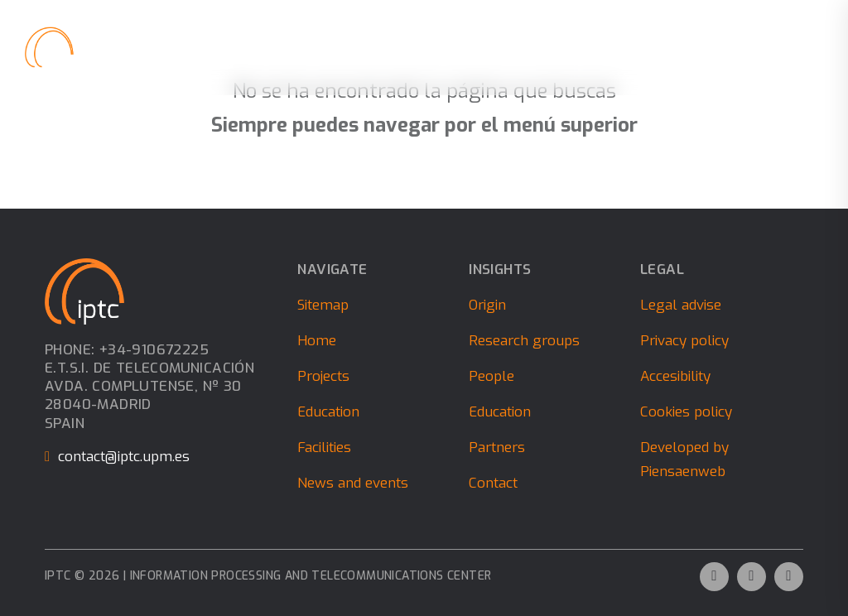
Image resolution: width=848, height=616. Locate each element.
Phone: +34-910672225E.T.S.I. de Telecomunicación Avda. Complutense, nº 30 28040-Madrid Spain (149, 387)
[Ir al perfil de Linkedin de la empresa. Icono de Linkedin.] (752, 577)
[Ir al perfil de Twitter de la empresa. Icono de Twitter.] (714, 577)
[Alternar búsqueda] (770, 48)
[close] (811, 47)
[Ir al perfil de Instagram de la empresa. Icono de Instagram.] (789, 577)
